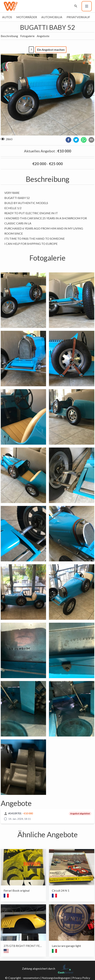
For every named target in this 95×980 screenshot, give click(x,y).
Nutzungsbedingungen (56, 978)
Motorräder (27, 17)
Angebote (43, 36)
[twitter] (76, 140)
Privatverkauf (78, 17)
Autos (7, 17)
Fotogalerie (27, 36)
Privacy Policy (81, 978)
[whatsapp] (84, 140)
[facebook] (68, 140)
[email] (91, 140)
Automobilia (52, 17)
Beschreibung (9, 36)
